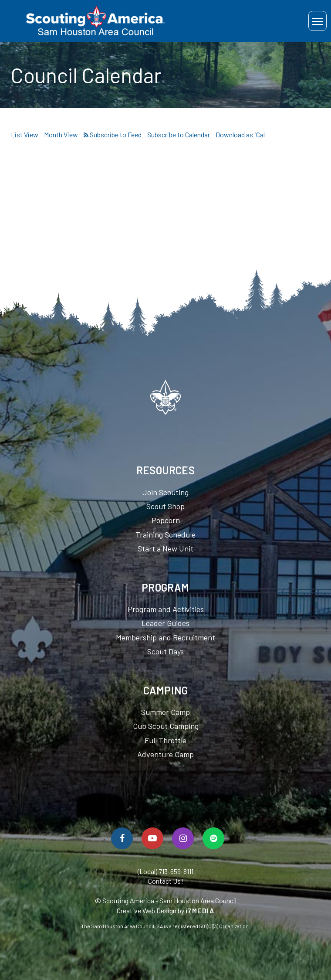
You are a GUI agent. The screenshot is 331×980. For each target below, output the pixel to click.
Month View (61, 134)
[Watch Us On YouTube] (152, 838)
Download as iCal (240, 134)
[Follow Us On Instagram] (183, 838)
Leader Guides (165, 623)
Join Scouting (165, 492)
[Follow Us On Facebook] (122, 838)
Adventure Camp (165, 754)
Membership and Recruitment (165, 637)
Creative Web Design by (166, 910)
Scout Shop (165, 506)
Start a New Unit (165, 548)
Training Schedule (165, 534)
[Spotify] (213, 838)
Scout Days (165, 651)
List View (25, 134)
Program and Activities (166, 609)
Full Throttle (165, 740)
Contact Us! (166, 881)
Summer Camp (165, 712)
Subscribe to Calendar (179, 134)
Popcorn (166, 520)
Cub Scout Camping (166, 726)
